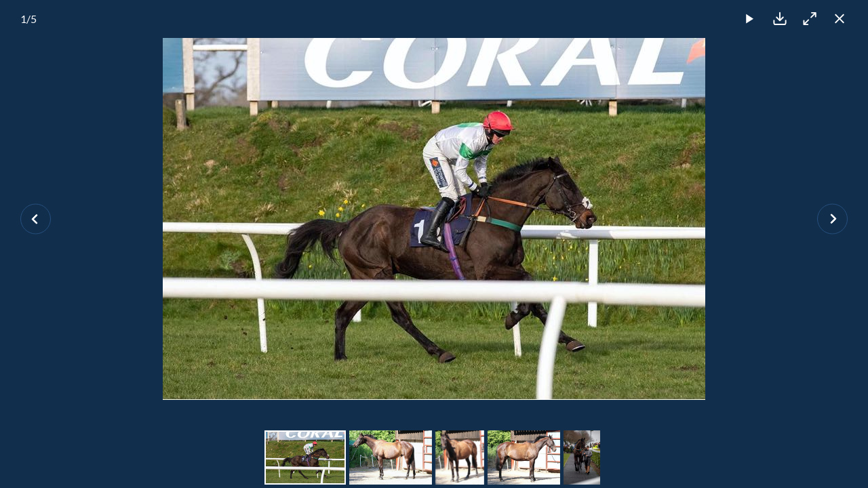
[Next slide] (832, 219)
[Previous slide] (36, 219)
